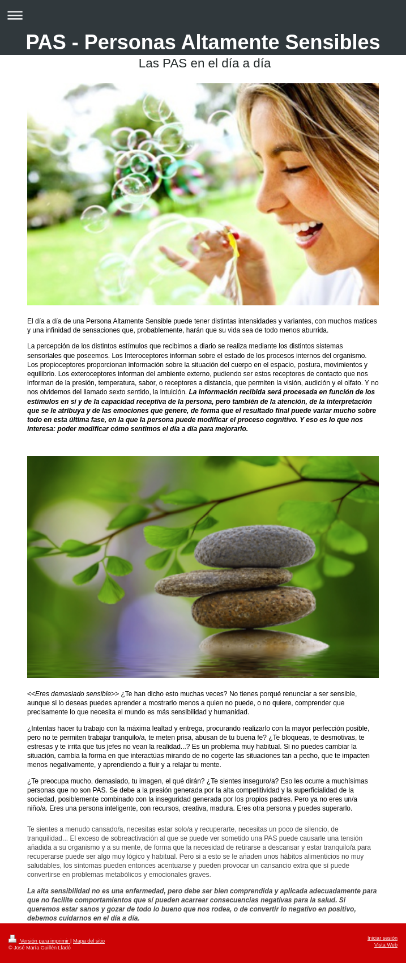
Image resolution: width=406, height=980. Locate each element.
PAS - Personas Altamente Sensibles (203, 42)
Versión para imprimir (39, 941)
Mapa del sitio (89, 941)
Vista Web (386, 945)
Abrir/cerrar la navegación (203, 15)
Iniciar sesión (383, 938)
